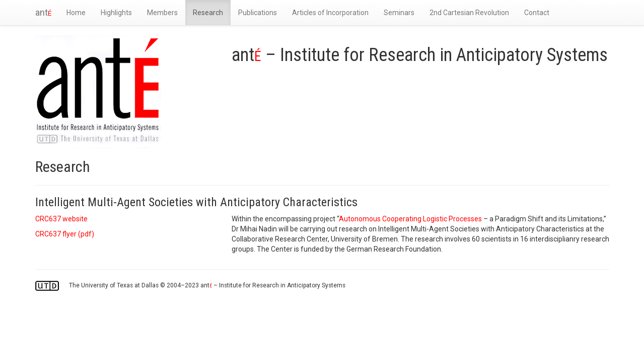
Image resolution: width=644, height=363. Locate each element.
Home (76, 13)
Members (162, 13)
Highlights (116, 13)
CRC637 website (61, 219)
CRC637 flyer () (65, 234)
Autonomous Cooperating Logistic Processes (410, 219)
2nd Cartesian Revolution (469, 13)
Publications (258, 13)
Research (208, 13)
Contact (537, 13)
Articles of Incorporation (330, 13)
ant (43, 12)
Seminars (399, 13)
